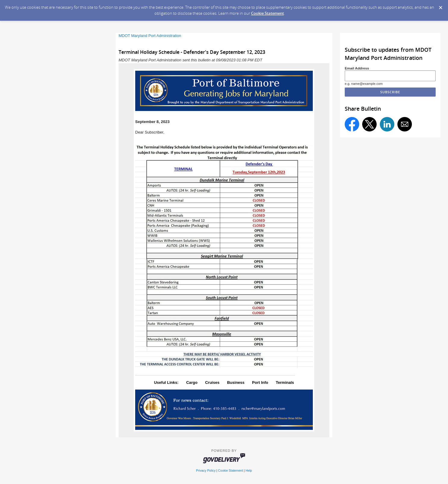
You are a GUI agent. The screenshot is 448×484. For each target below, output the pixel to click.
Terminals (285, 382)
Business (236, 382)
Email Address (357, 68)
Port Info (260, 382)
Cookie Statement (268, 13)
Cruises (212, 382)
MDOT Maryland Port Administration (150, 36)
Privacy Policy (206, 471)
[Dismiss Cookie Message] (440, 6)
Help (249, 471)
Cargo (192, 382)
